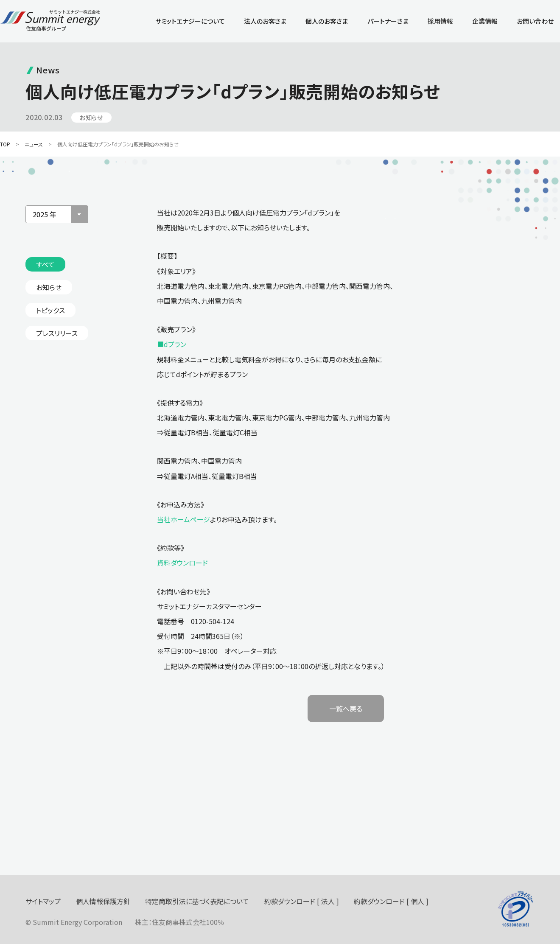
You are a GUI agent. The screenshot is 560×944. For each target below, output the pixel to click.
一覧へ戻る (346, 709)
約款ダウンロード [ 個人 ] (391, 901)
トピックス (50, 310)
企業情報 (485, 21)
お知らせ (49, 287)
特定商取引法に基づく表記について (197, 901)
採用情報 (440, 21)
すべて (45, 264)
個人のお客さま (327, 21)
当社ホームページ (183, 519)
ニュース (34, 144)
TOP (5, 144)
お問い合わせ (535, 21)
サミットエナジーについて (190, 21)
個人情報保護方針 (103, 901)
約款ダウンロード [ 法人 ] (302, 901)
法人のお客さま (265, 21)
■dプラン (172, 344)
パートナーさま (388, 21)
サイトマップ (43, 901)
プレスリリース (57, 333)
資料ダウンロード (182, 563)
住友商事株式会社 (179, 922)
